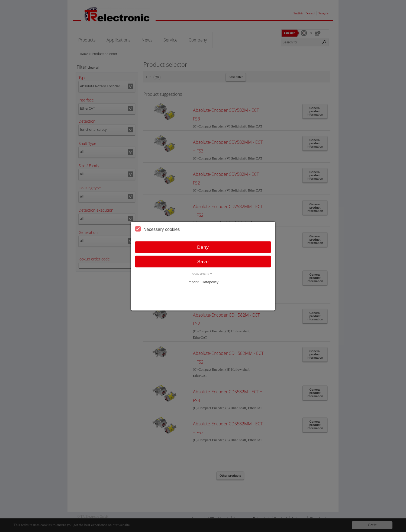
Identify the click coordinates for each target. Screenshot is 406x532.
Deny (203, 247)
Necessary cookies (157, 229)
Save (203, 261)
